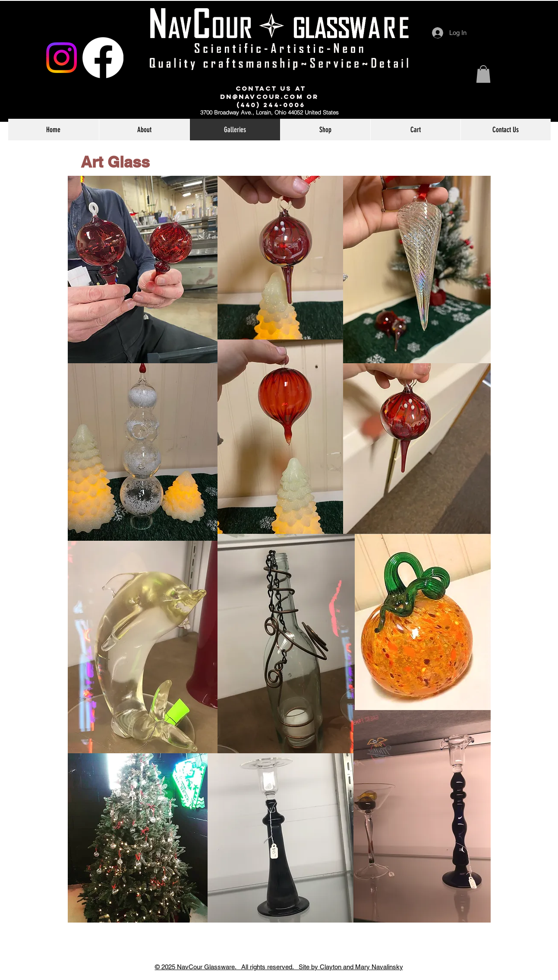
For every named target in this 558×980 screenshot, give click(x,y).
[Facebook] (103, 58)
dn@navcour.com (262, 97)
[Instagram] (61, 58)
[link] (483, 74)
